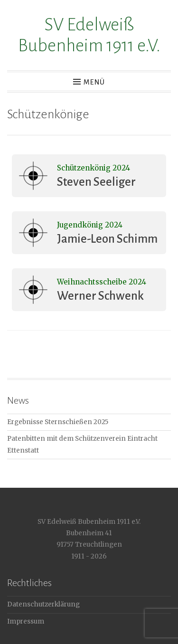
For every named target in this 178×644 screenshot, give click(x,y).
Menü (94, 82)
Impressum (26, 621)
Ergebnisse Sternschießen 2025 (58, 422)
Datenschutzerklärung (43, 604)
